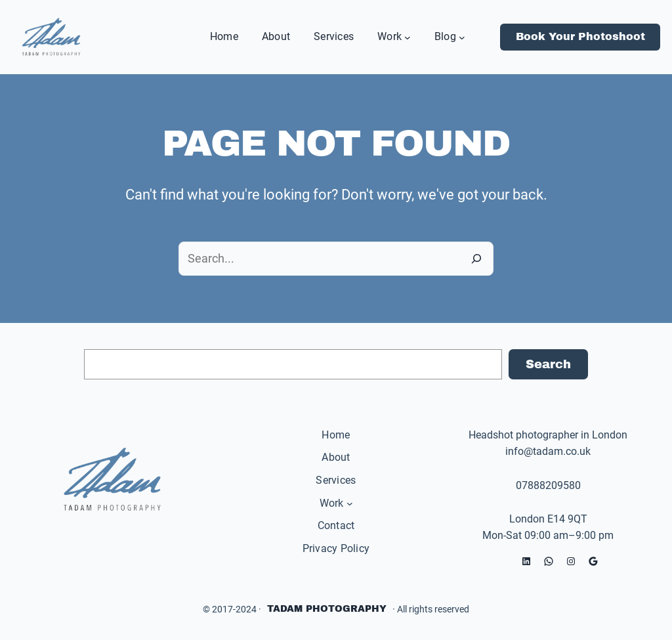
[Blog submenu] (462, 37)
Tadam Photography (327, 609)
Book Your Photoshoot (580, 36)
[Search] (476, 259)
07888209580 (548, 485)
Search (548, 364)
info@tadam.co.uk (548, 451)
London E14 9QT (548, 519)
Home (336, 435)
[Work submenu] (408, 37)
